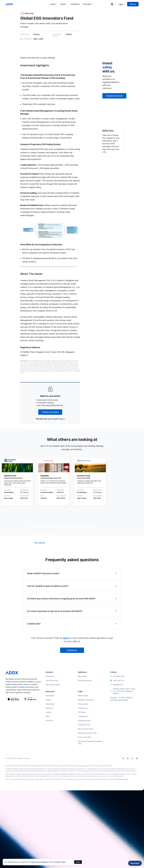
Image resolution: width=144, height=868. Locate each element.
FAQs (66, 638)
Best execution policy (85, 729)
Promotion (88, 4)
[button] (72, 573)
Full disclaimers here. (121, 779)
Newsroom (49, 708)
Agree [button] (78, 862)
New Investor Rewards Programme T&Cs (90, 742)
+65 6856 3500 (119, 676)
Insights (48, 700)
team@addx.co (118, 685)
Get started (40, 543)
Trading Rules (83, 716)
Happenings (50, 704)
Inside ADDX (50, 696)
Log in (121, 4)
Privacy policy (83, 704)
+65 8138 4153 (119, 680)
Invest (54, 4)
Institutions (75, 4)
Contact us (72, 650)
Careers (48, 712)
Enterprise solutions (85, 680)
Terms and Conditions (40, 862)
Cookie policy (83, 708)
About (64, 4)
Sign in (62, 419)
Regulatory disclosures (86, 700)
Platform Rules (83, 696)
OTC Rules (82, 712)
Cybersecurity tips (84, 721)
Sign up (133, 4)
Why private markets (53, 685)
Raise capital (82, 676)
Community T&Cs (84, 725)
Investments (50, 676)
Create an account (50, 412)
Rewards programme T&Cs (87, 733)
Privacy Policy (60, 862)
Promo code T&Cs (84, 737)
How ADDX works (52, 680)
